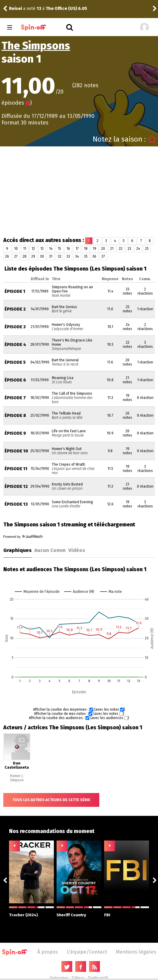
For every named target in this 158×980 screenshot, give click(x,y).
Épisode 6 (15, 380)
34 (77, 256)
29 (33, 256)
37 (103, 256)
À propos (48, 952)
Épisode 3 (15, 327)
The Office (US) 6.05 (66, 9)
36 (94, 256)
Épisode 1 (15, 291)
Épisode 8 (15, 416)
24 (138, 249)
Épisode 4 (15, 345)
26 (7, 256)
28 (25, 256)
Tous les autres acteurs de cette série (51, 800)
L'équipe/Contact (87, 952)
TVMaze (78, 978)
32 (60, 256)
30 (42, 256)
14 (51, 249)
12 (33, 249)
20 (103, 249)
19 (94, 249)
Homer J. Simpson (17, 778)
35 (86, 256)
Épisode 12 (16, 487)
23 (129, 249)
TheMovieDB (98, 978)
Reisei (15, 9)
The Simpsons (36, 46)
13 (42, 249)
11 (25, 249)
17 (77, 249)
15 (59, 249)
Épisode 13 (16, 504)
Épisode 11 (16, 469)
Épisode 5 (15, 362)
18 (86, 249)
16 (68, 249)
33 (68, 256)
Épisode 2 (15, 309)
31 (51, 256)
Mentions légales (136, 952)
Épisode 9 (15, 433)
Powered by (23, 537)
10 (16, 249)
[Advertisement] (79, 191)
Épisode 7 (15, 398)
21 (112, 249)
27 (16, 256)
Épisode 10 (16, 451)
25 (147, 249)
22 (121, 249)
